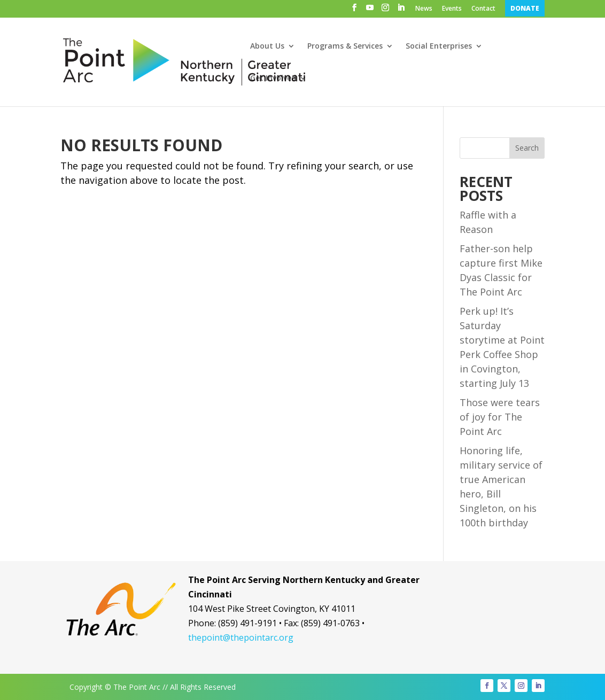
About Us (267, 46)
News (424, 9)
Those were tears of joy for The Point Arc (500, 417)
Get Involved (273, 79)
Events (452, 9)
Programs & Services (345, 46)
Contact (483, 9)
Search (527, 148)
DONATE (525, 8)
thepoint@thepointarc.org (241, 637)
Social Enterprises (439, 46)
